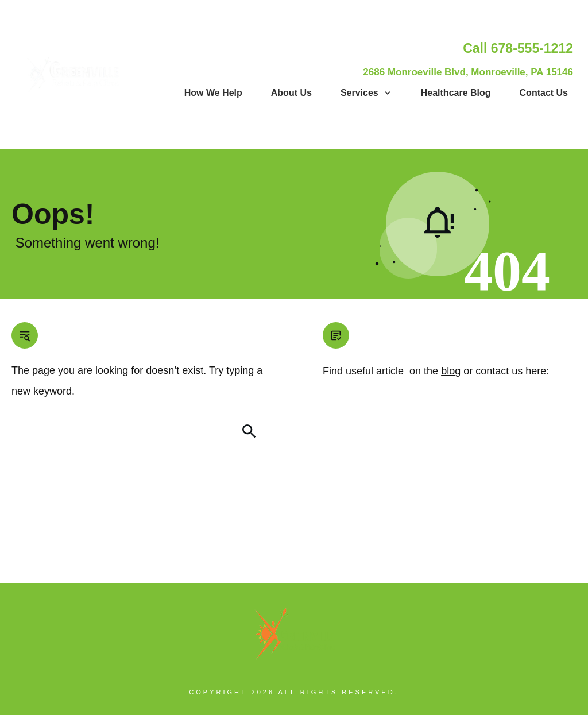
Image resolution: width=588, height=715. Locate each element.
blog (451, 371)
